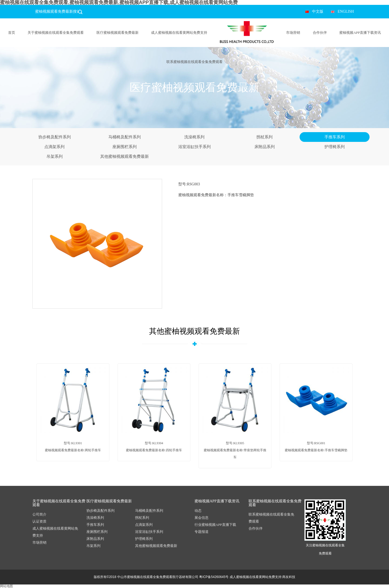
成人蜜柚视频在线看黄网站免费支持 (179, 33)
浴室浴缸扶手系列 (194, 147)
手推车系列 (335, 137)
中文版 (318, 11)
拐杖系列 (264, 137)
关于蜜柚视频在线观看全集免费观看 (56, 33)
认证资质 (39, 521)
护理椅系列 (335, 147)
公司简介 (39, 514)
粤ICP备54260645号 (214, 577)
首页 (12, 33)
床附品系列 (265, 147)
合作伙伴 (320, 33)
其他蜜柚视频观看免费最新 (125, 156)
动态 (198, 511)
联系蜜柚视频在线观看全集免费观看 (194, 62)
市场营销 (293, 33)
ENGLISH (346, 11)
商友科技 (289, 577)
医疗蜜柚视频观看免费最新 (118, 33)
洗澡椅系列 (194, 137)
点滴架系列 (54, 147)
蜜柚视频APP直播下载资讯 (360, 33)
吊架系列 (55, 156)
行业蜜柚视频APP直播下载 (215, 525)
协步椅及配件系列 (55, 137)
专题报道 (202, 532)
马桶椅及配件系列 (125, 137)
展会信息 (202, 518)
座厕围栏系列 (125, 147)
